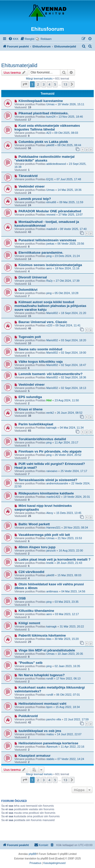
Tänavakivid (28, 176)
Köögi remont (29, 623)
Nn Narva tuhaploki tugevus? (42, 675)
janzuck (51, 550)
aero (49, 268)
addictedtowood (56, 164)
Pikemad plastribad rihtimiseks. (44, 113)
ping (49, 256)
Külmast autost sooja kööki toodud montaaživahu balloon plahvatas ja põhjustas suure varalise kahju (50, 306)
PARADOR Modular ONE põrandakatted (50, 211)
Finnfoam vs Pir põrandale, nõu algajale (50, 451)
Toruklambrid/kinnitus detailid (42, 439)
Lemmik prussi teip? (35, 199)
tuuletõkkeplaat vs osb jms (40, 731)
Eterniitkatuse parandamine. (41, 253)
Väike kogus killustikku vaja (41, 362)
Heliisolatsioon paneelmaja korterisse (48, 743)
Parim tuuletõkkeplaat (36, 424)
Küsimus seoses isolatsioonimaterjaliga (50, 265)
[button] (25, 84)
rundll (50, 678)
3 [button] (44, 84)
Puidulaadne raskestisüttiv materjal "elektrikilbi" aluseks (44, 159)
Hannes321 (53, 528)
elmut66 (51, 202)
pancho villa (54, 719)
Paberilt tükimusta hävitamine (42, 635)
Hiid (49, 400)
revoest (51, 215)
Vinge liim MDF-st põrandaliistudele (47, 650)
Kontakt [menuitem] (41, 845)
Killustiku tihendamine (36, 611)
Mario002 (52, 313)
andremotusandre (57, 483)
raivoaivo (52, 471)
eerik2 (50, 413)
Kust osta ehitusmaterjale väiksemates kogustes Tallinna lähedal (47, 127)
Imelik (50, 563)
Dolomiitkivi (28, 290)
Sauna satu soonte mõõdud (40, 349)
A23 (49, 133)
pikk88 (50, 145)
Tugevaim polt (30, 337)
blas (49, 639)
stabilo (50, 759)
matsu (50, 734)
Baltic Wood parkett (34, 524)
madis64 (52, 229)
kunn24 (51, 117)
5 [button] (55, 84)
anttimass (52, 591)
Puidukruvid (28, 716)
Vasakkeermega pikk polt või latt (44, 535)
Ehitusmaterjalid (19, 65)
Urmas (50, 104)
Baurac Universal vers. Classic (43, 322)
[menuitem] (13, 39)
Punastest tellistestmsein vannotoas (47, 240)
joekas (50, 244)
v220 (49, 325)
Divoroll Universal (33, 277)
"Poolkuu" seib (31, 663)
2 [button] (38, 84)
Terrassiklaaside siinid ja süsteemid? (48, 480)
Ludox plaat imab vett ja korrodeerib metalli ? (54, 559)
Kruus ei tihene (31, 409)
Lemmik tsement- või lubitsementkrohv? (51, 374)
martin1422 (53, 497)
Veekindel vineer (32, 186)
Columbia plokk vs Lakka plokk (43, 142)
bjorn (49, 707)
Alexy (50, 513)
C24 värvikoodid (31, 572)
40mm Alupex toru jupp (37, 547)
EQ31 (50, 179)
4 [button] (49, 84)
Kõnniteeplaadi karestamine (41, 101)
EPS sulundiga (30, 397)
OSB (22, 598)
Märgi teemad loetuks (39, 78)
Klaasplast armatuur (35, 756)
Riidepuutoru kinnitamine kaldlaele (46, 493)
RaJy (50, 281)
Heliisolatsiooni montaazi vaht (42, 704)
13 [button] (65, 84)
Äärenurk (52, 747)
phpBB (32, 854)
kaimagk (52, 428)
